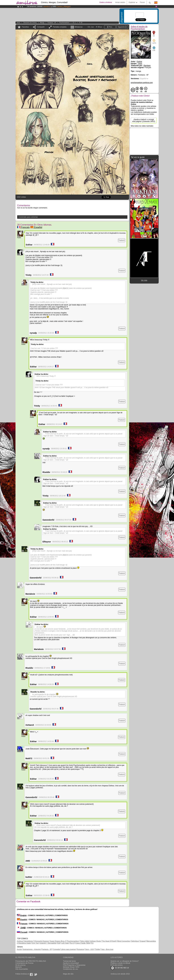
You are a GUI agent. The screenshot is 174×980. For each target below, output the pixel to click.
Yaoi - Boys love (107, 949)
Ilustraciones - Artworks (32, 949)
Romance (80, 949)
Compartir (41, 27)
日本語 (21, 928)
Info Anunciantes (22, 969)
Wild (88, 943)
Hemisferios (28, 941)
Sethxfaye (135, 941)
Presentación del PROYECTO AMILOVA (31, 961)
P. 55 (81, 23)
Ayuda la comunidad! (71, 963)
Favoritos (25, 27)
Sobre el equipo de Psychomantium (139, 28)
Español (36, 227)
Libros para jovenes (68, 949)
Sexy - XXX (89, 949)
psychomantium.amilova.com (142, 83)
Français (23, 227)
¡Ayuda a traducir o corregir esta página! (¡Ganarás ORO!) (144, 120)
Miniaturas (79, 27)
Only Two (35, 943)
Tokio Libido (85, 941)
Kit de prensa (21, 965)
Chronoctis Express (41, 941)
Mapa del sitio (68, 974)
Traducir (122, 240)
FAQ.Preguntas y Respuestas (74, 965)
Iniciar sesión (120, 2)
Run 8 (72, 943)
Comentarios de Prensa (24, 963)
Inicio (19, 23)
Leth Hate (65, 943)
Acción (19, 949)
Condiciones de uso (71, 969)
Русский (22, 932)
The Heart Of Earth (109, 941)
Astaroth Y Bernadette (48, 943)
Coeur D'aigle (81, 943)
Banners (19, 967)
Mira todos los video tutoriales (142, 126)
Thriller (98, 949)
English (22, 915)
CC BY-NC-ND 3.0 (120, 968)
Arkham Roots (95, 941)
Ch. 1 (74, 23)
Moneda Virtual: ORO (71, 967)
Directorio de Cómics (30, 23)
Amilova (20, 941)
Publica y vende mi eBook (120, 963)
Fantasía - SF (52, 23)
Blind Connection (124, 941)
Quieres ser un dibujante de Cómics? (125, 961)
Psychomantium (64, 23)
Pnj (92, 943)
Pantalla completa (60, 27)
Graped (143, 941)
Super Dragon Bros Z (58, 941)
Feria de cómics (117, 965)
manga (42, 23)
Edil (59, 943)
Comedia (56, 949)
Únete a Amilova (106, 2)
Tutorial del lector (70, 961)
